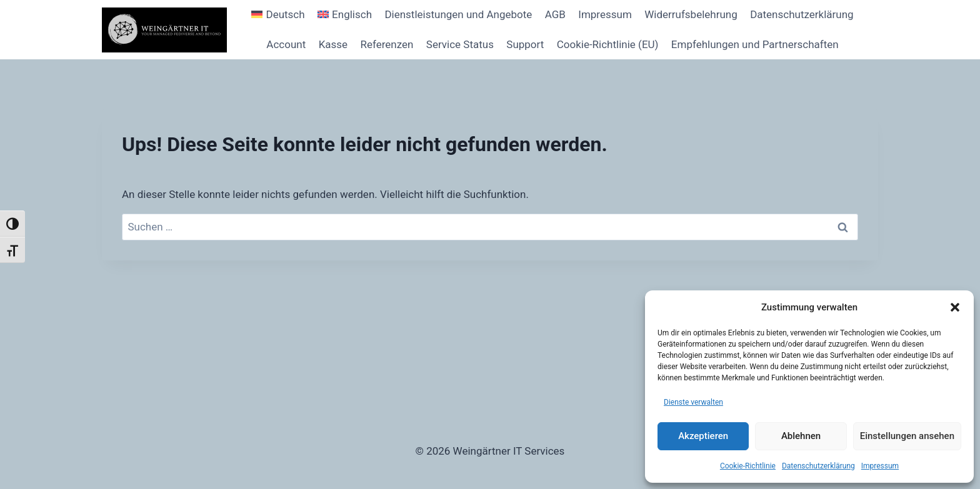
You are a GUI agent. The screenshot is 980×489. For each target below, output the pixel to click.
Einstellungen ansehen (907, 436)
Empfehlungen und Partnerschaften (755, 44)
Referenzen (387, 44)
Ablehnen (801, 436)
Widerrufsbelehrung (691, 14)
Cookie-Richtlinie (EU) (608, 44)
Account (286, 44)
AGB (555, 14)
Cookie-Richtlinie (748, 466)
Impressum (880, 466)
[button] (955, 307)
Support (525, 44)
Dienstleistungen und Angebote (458, 14)
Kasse (333, 44)
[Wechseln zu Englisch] (345, 15)
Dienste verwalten (693, 402)
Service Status (460, 44)
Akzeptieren (703, 436)
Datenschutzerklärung (818, 466)
